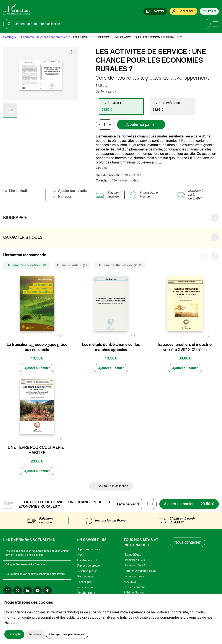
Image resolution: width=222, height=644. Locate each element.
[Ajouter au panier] (37, 368)
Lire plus (102, 168)
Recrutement (86, 576)
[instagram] (8, 591)
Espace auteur (86, 587)
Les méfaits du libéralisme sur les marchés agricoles (111, 347)
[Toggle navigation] (215, 24)
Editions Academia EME (140, 571)
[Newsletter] (155, 11)
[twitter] (18, 591)
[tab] (121, 106)
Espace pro (84, 582)
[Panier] (209, 11)
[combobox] (130, 504)
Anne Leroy (108, 92)
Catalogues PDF (88, 560)
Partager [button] (62, 197)
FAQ (80, 555)
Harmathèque (132, 554)
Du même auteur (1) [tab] (72, 265)
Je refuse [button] (35, 634)
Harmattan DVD (134, 560)
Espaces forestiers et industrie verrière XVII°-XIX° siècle (185, 347)
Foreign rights (86, 593)
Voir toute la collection (113, 486)
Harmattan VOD (134, 565)
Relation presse (87, 571)
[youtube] (38, 591)
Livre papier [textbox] (127, 504)
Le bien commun (135, 587)
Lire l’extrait (15, 191)
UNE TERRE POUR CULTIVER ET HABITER (37, 450)
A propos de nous (89, 549)
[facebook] (47, 591)
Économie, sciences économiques (44, 37)
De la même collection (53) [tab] (26, 265)
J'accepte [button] (14, 634)
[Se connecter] (183, 11)
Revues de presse (88, 566)
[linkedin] (28, 591)
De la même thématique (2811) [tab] (120, 265)
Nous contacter (187, 543)
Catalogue (10, 37)
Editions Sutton (134, 592)
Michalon (130, 582)
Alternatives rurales (125, 181)
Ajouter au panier (141, 125)
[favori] (59, 336)
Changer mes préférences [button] (67, 634)
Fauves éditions (134, 576)
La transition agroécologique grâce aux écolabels (37, 347)
